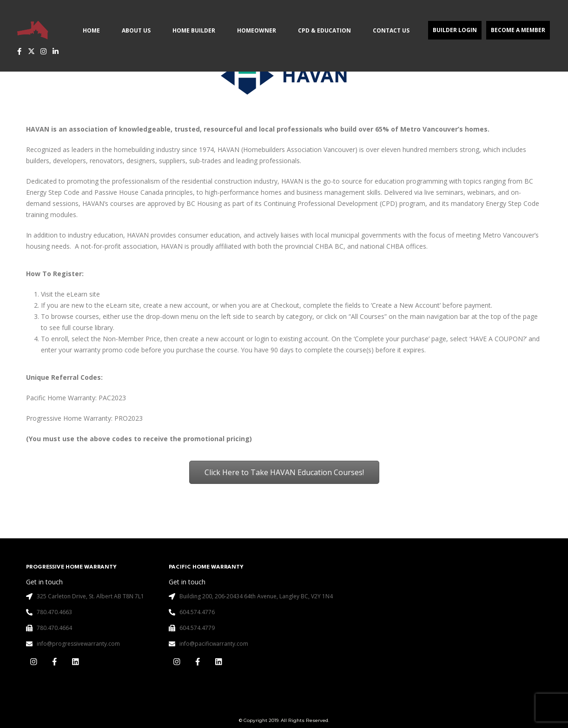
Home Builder (194, 30)
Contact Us (391, 30)
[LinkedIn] (55, 51)
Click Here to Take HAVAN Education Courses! (284, 472)
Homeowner (257, 30)
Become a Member (518, 30)
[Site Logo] (33, 30)
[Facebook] (19, 51)
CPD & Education (324, 30)
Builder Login (455, 30)
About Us (136, 30)
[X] (31, 51)
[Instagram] (43, 51)
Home (91, 30)
